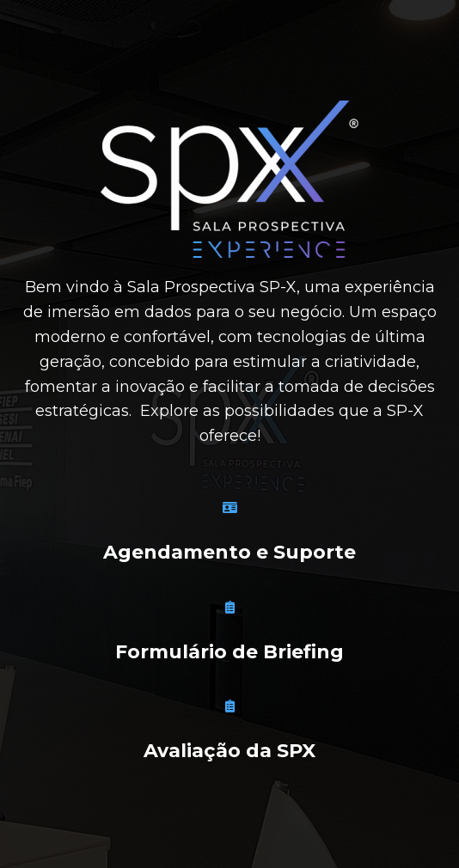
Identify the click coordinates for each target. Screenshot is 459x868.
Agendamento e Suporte (229, 552)
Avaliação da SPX (229, 751)
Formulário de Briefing (229, 652)
